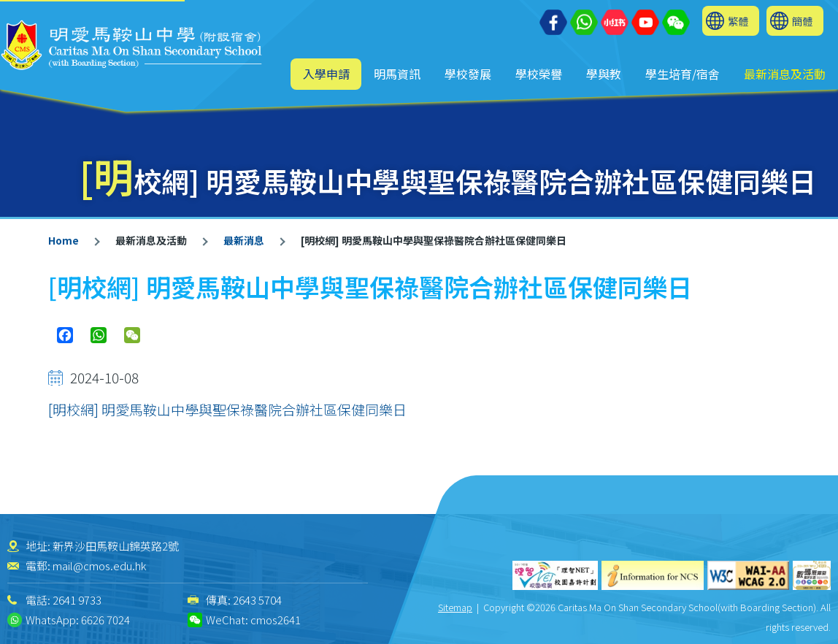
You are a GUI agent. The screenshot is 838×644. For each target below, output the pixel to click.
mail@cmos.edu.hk (99, 566)
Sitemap (455, 607)
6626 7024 (105, 620)
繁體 (738, 21)
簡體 (802, 21)
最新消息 (244, 240)
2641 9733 (77, 600)
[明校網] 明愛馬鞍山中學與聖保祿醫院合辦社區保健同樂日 (227, 409)
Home (64, 240)
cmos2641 (276, 620)
